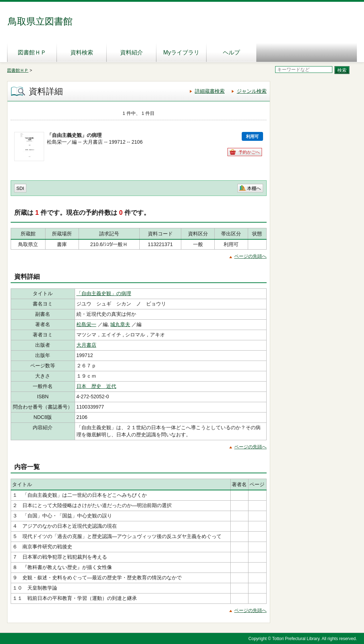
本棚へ (254, 188)
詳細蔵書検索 (210, 91)
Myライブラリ (181, 52)
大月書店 (86, 345)
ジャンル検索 (252, 91)
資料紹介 (132, 52)
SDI (20, 188)
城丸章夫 (120, 324)
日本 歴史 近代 (96, 386)
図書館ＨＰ (32, 52)
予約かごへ (249, 152)
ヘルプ (231, 52)
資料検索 (82, 52)
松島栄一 (86, 324)
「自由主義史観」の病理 (104, 293)
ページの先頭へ (250, 256)
